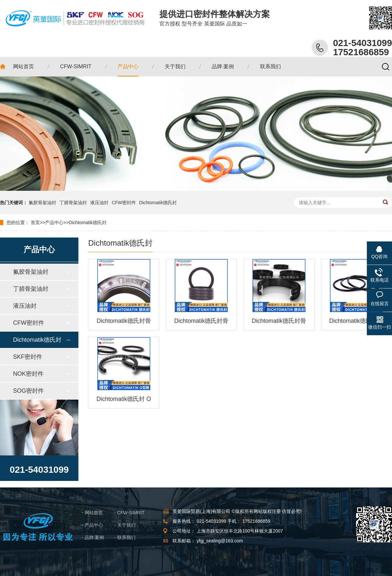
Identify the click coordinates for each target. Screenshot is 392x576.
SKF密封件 (28, 357)
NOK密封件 (28, 374)
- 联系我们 (125, 537)
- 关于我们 (125, 525)
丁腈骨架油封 (73, 203)
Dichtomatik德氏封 (158, 203)
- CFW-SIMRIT (129, 513)
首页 (35, 222)
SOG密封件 (28, 391)
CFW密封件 (124, 203)
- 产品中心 (92, 525)
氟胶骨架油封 (42, 203)
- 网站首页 (92, 513)
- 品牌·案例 (93, 537)
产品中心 (54, 222)
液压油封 (99, 203)
